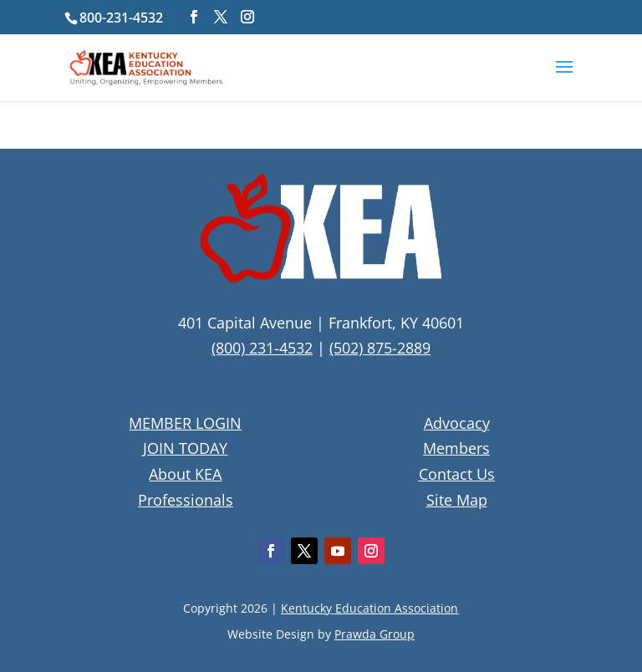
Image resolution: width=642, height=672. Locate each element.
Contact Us (457, 474)
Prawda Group (374, 634)
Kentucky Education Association (369, 608)
